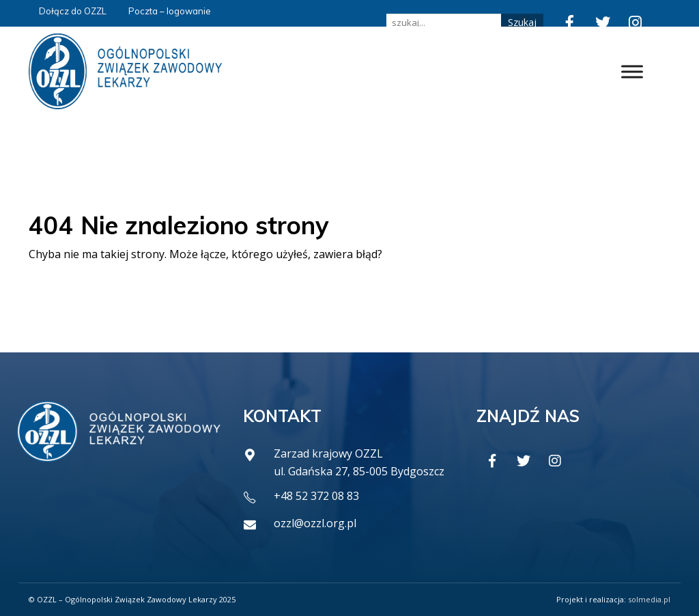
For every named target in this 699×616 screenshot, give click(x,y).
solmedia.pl (649, 599)
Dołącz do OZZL (73, 11)
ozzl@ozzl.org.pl (315, 523)
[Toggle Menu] (632, 71)
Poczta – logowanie (170, 11)
